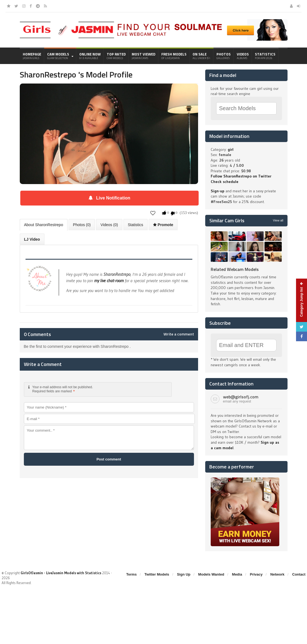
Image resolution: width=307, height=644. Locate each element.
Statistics (265, 56)
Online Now (90, 56)
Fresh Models (174, 56)
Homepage (32, 56)
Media (237, 574)
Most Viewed (143, 56)
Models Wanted (211, 574)
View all (278, 220)
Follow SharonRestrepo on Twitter (241, 176)
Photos (224, 56)
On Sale (202, 56)
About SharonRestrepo (44, 225)
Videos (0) (109, 225)
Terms (131, 574)
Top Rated (116, 56)
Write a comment (179, 334)
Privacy (256, 574)
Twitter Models (157, 574)
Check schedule (225, 182)
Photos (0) (82, 225)
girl (231, 149)
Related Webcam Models (235, 269)
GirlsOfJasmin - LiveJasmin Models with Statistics (61, 573)
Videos (243, 56)
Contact (299, 574)
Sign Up (184, 574)
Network (277, 574)
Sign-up (218, 191)
